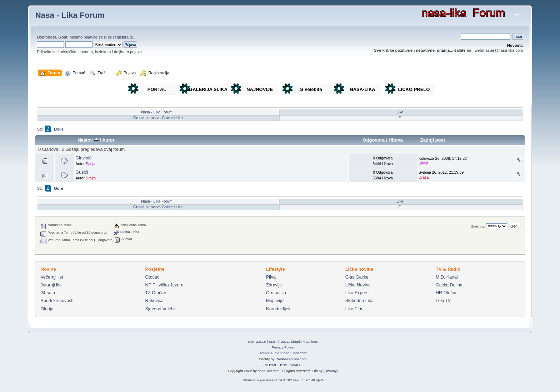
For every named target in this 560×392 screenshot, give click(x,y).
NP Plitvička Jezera (164, 285)
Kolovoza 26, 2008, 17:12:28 (443, 161)
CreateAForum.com (291, 359)
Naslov (88, 140)
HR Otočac (447, 293)
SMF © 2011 (279, 342)
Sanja (91, 164)
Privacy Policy (282, 347)
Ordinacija (276, 293)
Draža (91, 178)
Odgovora (374, 140)
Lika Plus (354, 309)
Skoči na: (478, 226)
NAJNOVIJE (260, 89)
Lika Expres (357, 293)
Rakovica (154, 301)
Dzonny (331, 371)
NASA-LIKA (362, 89)
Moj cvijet (275, 301)
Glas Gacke (357, 277)
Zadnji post (433, 140)
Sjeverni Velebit (160, 309)
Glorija (47, 309)
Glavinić (84, 158)
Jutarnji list (51, 285)
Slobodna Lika (359, 301)
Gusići (82, 172)
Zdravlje (274, 285)
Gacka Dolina (449, 285)
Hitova (396, 140)
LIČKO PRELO (414, 89)
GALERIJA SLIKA (208, 89)
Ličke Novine (358, 285)
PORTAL (157, 89)
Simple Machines (304, 342)
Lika (400, 112)
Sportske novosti (57, 301)
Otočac (152, 277)
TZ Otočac (155, 293)
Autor (108, 140)
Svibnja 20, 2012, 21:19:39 (441, 175)
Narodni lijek (278, 309)
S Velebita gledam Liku (311, 91)
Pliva (271, 277)
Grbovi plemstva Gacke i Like (158, 118)
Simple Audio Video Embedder (283, 353)
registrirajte (123, 37)
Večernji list (52, 277)
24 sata (48, 293)
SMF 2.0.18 (257, 342)
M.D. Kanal (447, 277)
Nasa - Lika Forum (70, 15)
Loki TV (443, 301)
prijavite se (93, 37)
